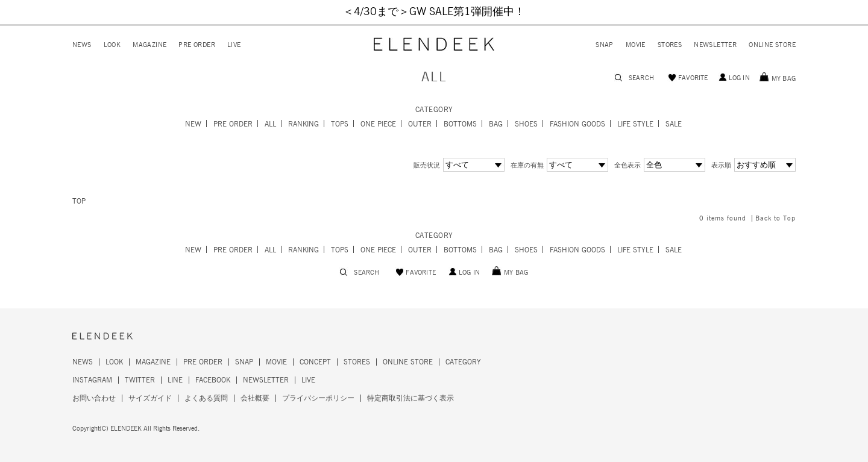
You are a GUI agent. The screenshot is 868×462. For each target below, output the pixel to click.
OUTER (420, 124)
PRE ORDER (197, 45)
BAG (496, 124)
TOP (79, 201)
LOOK (112, 45)
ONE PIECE (378, 124)
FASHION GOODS (577, 124)
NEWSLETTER (715, 45)
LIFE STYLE (635, 124)
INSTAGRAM (92, 380)
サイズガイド (150, 398)
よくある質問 (206, 398)
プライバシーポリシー (318, 398)
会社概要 (255, 398)
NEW (193, 124)
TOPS (340, 124)
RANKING (303, 124)
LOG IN (739, 78)
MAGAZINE (149, 45)
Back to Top (775, 218)
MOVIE (636, 45)
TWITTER (140, 380)
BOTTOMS (460, 124)
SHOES (526, 124)
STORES (670, 45)
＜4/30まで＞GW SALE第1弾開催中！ (434, 12)
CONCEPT (315, 362)
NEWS (82, 45)
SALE (674, 124)
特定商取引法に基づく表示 (410, 398)
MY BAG (784, 79)
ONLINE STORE (772, 45)
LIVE (234, 45)
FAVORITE (693, 78)
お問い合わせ (94, 398)
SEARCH (641, 78)
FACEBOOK (213, 380)
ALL (270, 124)
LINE (175, 380)
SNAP (605, 45)
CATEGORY (463, 362)
